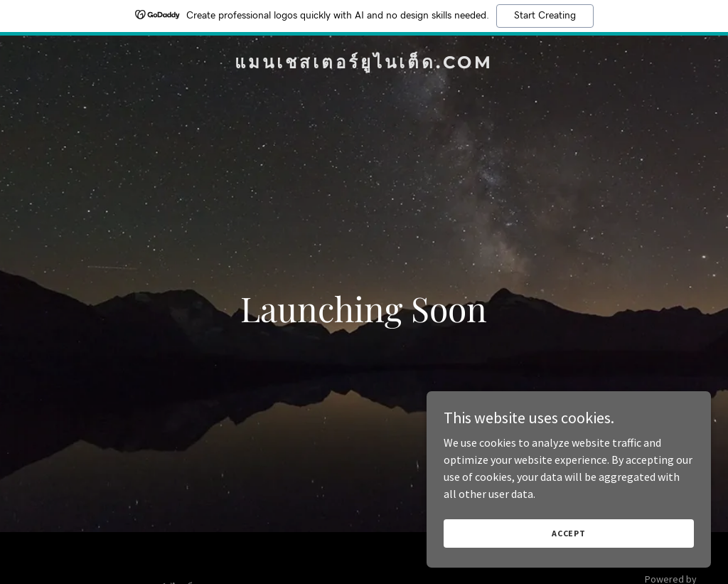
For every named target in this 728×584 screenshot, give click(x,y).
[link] (364, 64)
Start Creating (545, 16)
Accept (569, 533)
